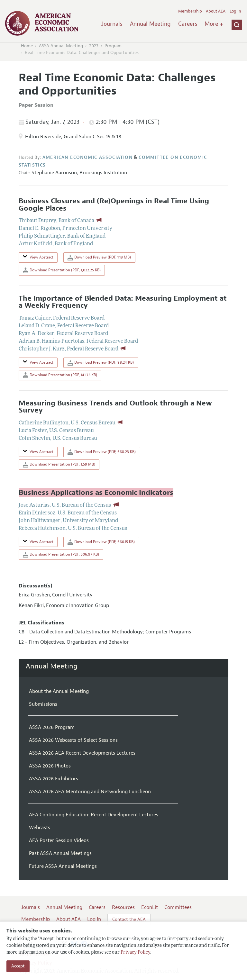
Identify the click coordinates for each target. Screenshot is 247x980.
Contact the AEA (129, 919)
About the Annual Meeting (59, 691)
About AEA (216, 11)
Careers (188, 24)
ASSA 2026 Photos (50, 766)
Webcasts (40, 828)
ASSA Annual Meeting (61, 46)
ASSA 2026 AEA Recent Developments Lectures (82, 753)
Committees (178, 907)
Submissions (43, 704)
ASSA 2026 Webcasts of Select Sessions (73, 740)
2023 (94, 46)
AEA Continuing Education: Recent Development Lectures (94, 815)
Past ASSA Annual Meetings (60, 853)
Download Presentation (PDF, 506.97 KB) (61, 555)
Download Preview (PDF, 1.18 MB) (99, 258)
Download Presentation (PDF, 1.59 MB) (59, 465)
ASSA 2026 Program (52, 727)
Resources (123, 907)
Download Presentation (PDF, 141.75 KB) (60, 375)
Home (27, 46)
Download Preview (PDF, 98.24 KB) (101, 363)
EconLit (150, 907)
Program (113, 46)
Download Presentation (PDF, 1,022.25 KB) (62, 270)
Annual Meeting (150, 24)
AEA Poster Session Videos (59, 840)
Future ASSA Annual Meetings (63, 866)
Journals (112, 24)
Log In (235, 11)
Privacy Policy (135, 953)
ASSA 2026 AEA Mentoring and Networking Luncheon (90, 792)
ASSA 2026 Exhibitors (54, 779)
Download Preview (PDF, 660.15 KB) (101, 542)
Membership (190, 11)
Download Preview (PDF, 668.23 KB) (102, 452)
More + (214, 24)
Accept (18, 966)
